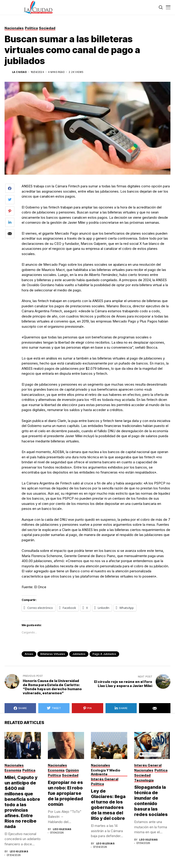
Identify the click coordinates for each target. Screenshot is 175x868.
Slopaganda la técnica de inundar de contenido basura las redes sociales (151, 801)
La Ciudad (19, 72)
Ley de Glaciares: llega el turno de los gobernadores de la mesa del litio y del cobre (108, 805)
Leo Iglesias (19, 852)
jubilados (79, 654)
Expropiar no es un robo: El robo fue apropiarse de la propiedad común (65, 793)
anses (29, 654)
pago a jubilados (104, 654)
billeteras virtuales (53, 654)
